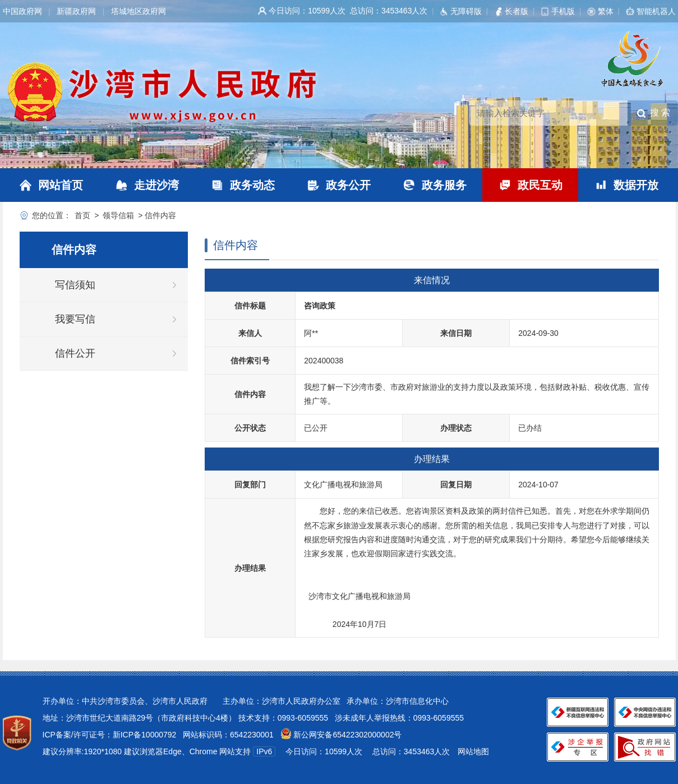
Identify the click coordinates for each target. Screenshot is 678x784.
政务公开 (348, 185)
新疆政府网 (76, 11)
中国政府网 (22, 11)
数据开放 (636, 185)
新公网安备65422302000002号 (347, 735)
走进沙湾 (156, 185)
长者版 (516, 11)
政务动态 (252, 185)
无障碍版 (466, 11)
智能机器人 (656, 11)
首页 (82, 215)
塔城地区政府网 (139, 11)
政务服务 (444, 185)
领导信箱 (118, 215)
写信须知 (75, 285)
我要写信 (75, 319)
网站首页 (61, 185)
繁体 (606, 11)
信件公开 (75, 353)
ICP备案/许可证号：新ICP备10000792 (110, 735)
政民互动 (540, 185)
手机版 (563, 11)
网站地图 (473, 751)
